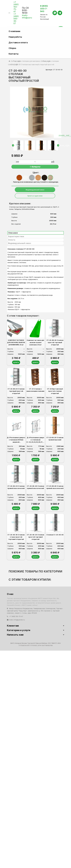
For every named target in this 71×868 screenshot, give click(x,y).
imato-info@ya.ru (27, 16)
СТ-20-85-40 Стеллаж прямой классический (55, 488)
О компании (14, 31)
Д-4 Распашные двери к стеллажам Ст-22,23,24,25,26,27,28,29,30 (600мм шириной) (35, 441)
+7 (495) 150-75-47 (16, 7)
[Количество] (35, 162)
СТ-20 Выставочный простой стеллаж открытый (55, 391)
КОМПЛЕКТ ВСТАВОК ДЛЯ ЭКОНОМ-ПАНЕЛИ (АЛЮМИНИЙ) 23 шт (16, 342)
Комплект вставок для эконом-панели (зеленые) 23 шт (35, 342)
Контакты (14, 54)
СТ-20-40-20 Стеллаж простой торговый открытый (35, 538)
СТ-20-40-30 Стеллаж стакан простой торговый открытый (16, 538)
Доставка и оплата (18, 43)
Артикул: (49, 70)
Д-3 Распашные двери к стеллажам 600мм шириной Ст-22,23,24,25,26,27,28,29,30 (16, 441)
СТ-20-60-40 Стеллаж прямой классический (35, 488)
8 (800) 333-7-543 (44, 9)
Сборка (12, 48)
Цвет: (36, 173)
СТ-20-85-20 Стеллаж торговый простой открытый (16, 391)
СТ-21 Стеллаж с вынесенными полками (35, 390)
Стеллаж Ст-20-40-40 (55, 536)
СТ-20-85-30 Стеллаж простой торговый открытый (55, 342)
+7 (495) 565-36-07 (16, 19)
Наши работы (15, 37)
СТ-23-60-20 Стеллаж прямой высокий (55, 439)
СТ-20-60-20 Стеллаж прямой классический (16, 488)
